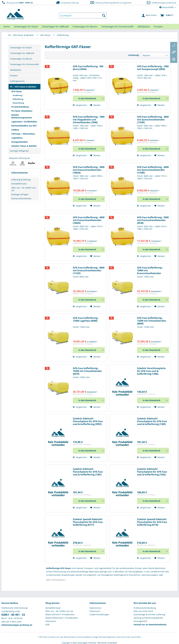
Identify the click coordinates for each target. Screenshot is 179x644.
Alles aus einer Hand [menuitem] (143, 611)
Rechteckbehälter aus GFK (24, 126)
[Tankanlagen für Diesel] (26, 27)
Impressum (51, 621)
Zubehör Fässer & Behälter (24, 146)
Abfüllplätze (16, 70)
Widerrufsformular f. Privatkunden (62, 618)
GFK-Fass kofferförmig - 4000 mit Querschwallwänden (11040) (153, 170)
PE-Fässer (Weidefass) (22, 111)
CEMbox (15, 130)
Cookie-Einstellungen (99, 614)
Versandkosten (86, 637)
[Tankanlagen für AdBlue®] (55, 27)
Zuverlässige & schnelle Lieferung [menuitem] (149, 614)
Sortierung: (134, 55)
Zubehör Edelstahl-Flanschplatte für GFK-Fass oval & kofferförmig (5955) (88, 421)
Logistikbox (17, 138)
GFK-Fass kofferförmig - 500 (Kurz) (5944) (88, 68)
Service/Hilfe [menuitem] (167, 7)
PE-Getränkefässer (20, 107)
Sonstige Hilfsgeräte (19, 151)
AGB (47, 625)
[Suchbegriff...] (83, 16)
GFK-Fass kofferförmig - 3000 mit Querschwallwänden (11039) (153, 120)
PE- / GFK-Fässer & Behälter (23, 87)
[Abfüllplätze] (144, 27)
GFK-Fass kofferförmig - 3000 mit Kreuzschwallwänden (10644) (89, 170)
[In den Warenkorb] (89, 98)
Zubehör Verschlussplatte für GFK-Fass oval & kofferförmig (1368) (151, 371)
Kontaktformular (19, 184)
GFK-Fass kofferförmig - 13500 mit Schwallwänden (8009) (152, 321)
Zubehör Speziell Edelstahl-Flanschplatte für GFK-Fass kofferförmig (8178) (152, 522)
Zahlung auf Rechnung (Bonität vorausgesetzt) (111, 3)
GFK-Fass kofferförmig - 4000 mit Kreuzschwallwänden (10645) (89, 220)
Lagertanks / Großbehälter (24, 122)
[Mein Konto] (149, 16)
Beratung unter (17, 3)
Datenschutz (95, 608)
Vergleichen (80, 105)
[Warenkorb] (167, 16)
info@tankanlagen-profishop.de (164, 3)
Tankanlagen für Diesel (21, 48)
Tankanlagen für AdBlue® (22, 53)
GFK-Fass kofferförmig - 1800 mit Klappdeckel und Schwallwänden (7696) (89, 120)
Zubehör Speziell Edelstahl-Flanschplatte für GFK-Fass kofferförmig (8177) (88, 522)
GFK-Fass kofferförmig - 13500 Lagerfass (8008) (86, 319)
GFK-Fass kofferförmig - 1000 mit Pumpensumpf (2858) (153, 68)
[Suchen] (104, 16)
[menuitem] (83, 16)
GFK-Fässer (17, 91)
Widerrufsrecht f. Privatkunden (60, 614)
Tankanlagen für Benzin (21, 59)
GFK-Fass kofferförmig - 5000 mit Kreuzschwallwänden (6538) (153, 220)
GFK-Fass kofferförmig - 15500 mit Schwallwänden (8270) (87, 371)
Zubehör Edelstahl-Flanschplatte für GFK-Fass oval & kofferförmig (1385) (152, 421)
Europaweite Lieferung (67, 3)
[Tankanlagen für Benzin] (85, 27)
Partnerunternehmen (21, 198)
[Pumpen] (158, 27)
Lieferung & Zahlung (21, 180)
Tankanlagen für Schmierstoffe (24, 64)
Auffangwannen (17, 81)
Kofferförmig (18, 99)
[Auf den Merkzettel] (95, 105)
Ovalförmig (17, 95)
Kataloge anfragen (20, 194)
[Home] (7, 27)
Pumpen (14, 76)
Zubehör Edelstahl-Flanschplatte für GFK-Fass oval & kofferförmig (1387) (88, 472)
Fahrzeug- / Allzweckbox (23, 134)
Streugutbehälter (20, 142)
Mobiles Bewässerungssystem (22, 116)
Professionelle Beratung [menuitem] (145, 608)
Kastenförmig (18, 103)
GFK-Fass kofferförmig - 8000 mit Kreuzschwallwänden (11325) (89, 271)
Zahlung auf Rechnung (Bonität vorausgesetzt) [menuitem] (148, 619)
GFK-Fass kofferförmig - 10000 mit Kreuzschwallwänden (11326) (150, 271)
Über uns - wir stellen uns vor (23, 189)
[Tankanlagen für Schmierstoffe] (117, 27)
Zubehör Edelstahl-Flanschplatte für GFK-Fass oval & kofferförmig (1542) (152, 472)
